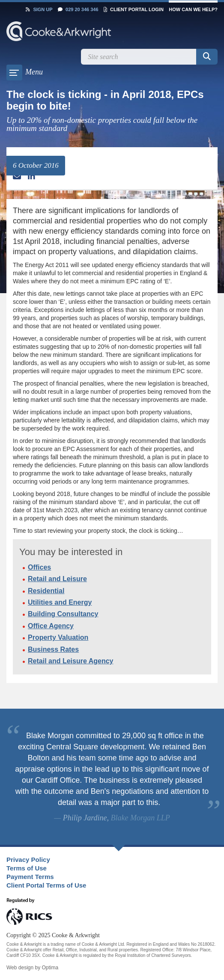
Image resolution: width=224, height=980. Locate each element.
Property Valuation (58, 637)
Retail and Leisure (57, 579)
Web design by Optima (32, 968)
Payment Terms (30, 877)
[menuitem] (105, 860)
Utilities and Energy (60, 602)
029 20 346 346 (78, 9)
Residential (46, 591)
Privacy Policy (28, 860)
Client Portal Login (134, 9)
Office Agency (51, 626)
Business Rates (53, 649)
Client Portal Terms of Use (46, 885)
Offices (39, 567)
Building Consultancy (63, 614)
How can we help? (193, 9)
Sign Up (39, 9)
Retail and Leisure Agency (70, 661)
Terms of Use (27, 868)
